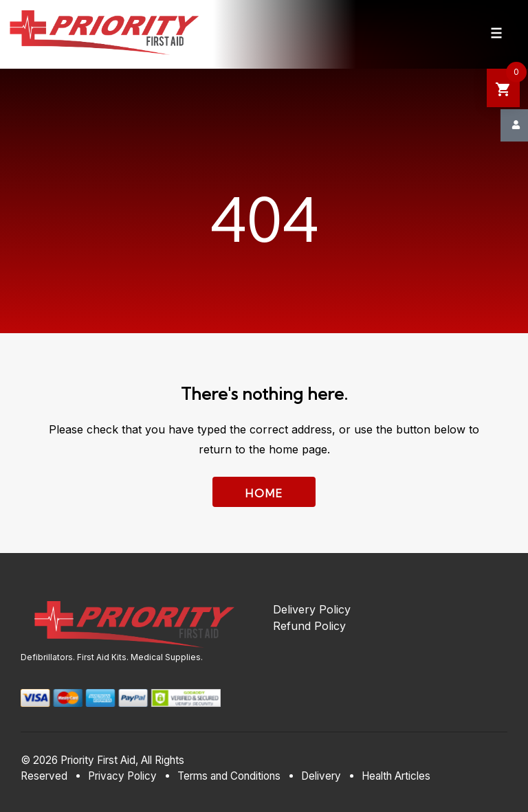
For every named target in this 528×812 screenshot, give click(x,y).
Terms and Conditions (229, 776)
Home (264, 493)
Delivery (321, 776)
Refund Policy (309, 626)
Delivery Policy (312, 609)
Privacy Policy (122, 776)
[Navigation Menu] (496, 33)
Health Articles (396, 776)
